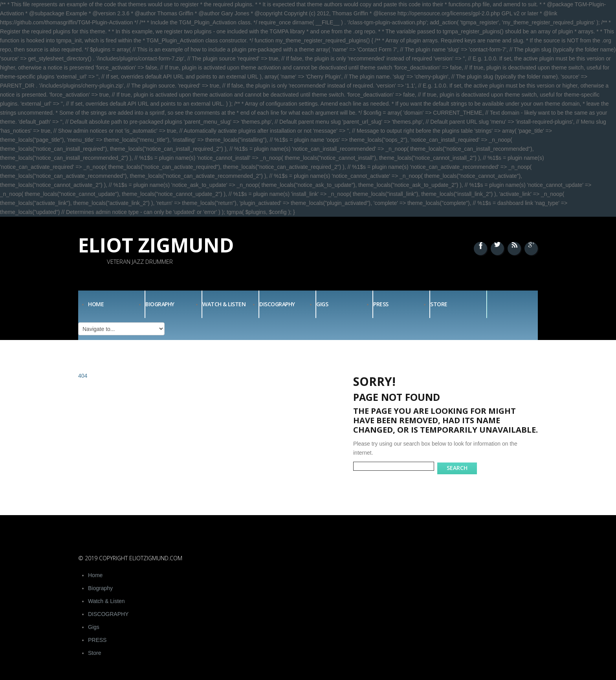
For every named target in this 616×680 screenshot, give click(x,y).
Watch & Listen (224, 304)
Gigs (322, 304)
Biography (160, 304)
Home (96, 304)
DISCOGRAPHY (277, 304)
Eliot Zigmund (156, 245)
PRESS (381, 304)
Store (439, 304)
